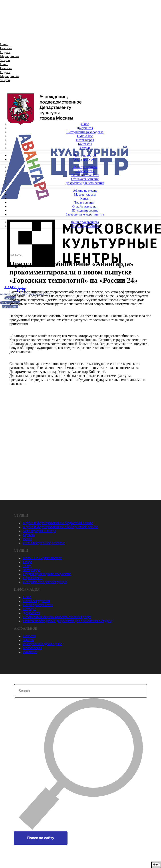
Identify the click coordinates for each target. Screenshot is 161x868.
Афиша (28, 640)
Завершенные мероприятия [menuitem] (85, 215)
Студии (5, 52)
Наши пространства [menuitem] (85, 222)
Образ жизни (33, 578)
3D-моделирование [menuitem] (85, 211)
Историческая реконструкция (45, 582)
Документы (32, 613)
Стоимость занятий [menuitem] (85, 179)
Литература (32, 570)
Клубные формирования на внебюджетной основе (61, 527)
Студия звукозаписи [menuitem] (85, 226)
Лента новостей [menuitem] (85, 156)
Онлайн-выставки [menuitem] (85, 207)
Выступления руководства (43, 644)
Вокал (27, 539)
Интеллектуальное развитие (44, 543)
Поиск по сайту (41, 838)
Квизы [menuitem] (85, 199)
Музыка (29, 535)
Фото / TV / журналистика (43, 558)
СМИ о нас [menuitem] (85, 136)
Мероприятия (10, 56)
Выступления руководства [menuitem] (85, 132)
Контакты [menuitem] (85, 144)
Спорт (28, 562)
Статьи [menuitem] (85, 148)
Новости (6, 48)
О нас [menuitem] (85, 124)
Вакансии (30, 652)
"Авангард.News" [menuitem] (85, 160)
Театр (27, 566)
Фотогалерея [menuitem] (85, 140)
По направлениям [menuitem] (85, 167)
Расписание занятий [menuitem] (85, 175)
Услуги (5, 60)
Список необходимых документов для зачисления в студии (67, 621)
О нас (4, 44)
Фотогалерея (33, 648)
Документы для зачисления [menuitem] (85, 183)
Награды (29, 609)
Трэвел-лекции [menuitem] (85, 203)
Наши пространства (38, 605)
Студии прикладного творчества (47, 574)
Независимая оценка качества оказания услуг (57, 617)
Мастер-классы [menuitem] (85, 195)
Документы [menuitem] (85, 128)
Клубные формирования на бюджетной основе (58, 523)
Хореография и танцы (39, 531)
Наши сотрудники (36, 601)
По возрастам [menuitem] (85, 171)
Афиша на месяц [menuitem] (85, 191)
